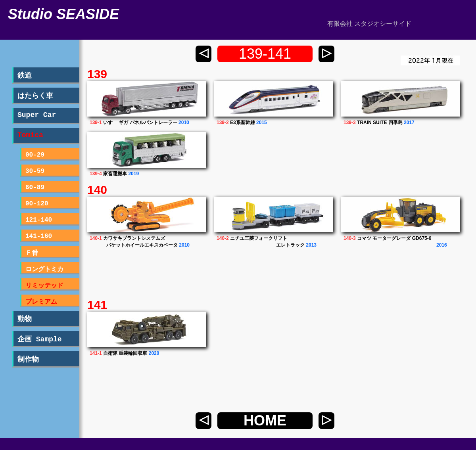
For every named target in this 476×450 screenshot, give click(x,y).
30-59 (35, 171)
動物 (25, 319)
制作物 (28, 360)
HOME (265, 420)
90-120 (37, 204)
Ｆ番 (32, 253)
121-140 (39, 220)
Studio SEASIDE (63, 14)
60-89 (35, 188)
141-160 (39, 236)
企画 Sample (40, 339)
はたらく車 (35, 96)
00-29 (35, 155)
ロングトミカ (44, 270)
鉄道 (25, 76)
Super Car (37, 115)
